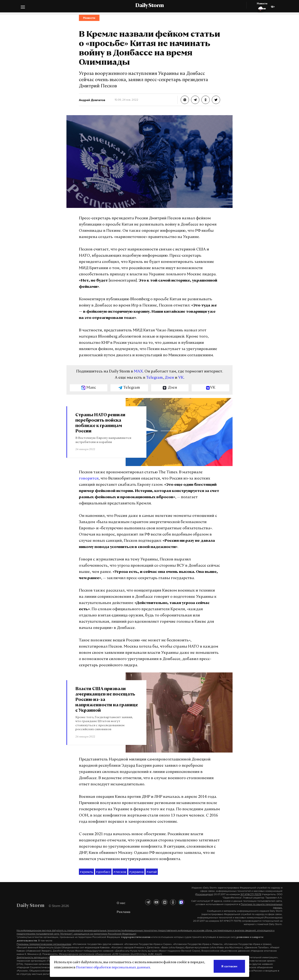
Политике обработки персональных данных (113, 968)
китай (152, 872)
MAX (138, 372)
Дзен (169, 378)
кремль (86, 872)
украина (136, 872)
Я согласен (229, 966)
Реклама (124, 912)
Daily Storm (149, 6)
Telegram (154, 378)
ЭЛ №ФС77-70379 (251, 894)
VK (181, 378)
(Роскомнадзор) (204, 894)
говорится (89, 479)
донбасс (103, 872)
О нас (121, 903)
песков (120, 872)
